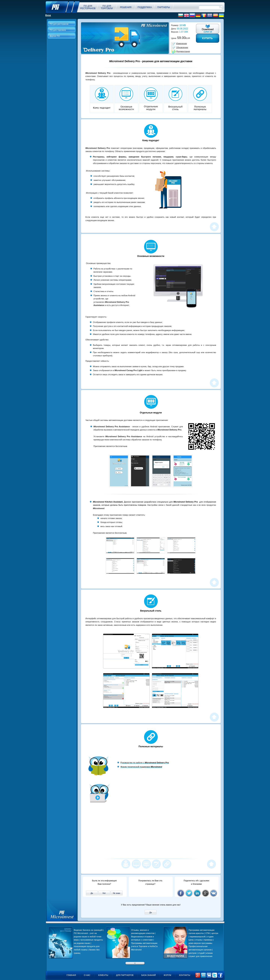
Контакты (185, 975)
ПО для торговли (58, 30)
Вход (48, 15)
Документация (183, 51)
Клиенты (103, 975)
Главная (71, 975)
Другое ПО (55, 36)
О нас (87, 975)
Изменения (182, 43)
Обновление (182, 47)
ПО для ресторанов (59, 24)
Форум (167, 975)
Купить (207, 38)
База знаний (149, 975)
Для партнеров (125, 975)
